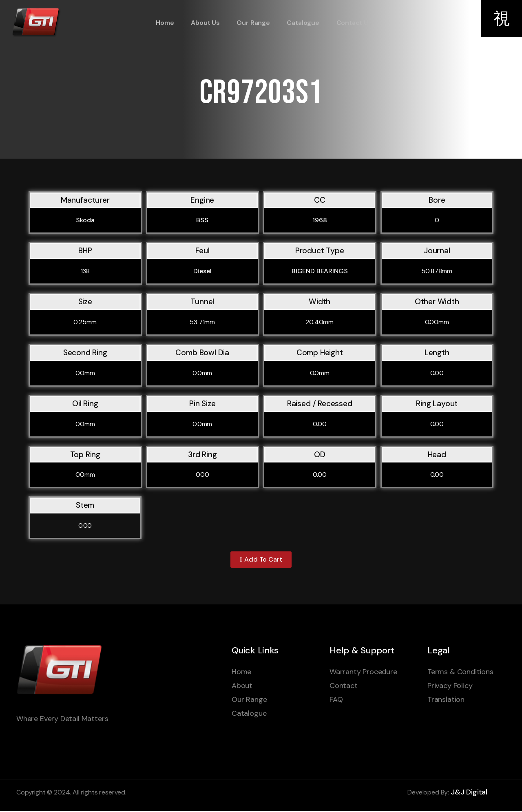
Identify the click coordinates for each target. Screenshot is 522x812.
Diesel (202, 271)
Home (164, 23)
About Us (203, 23)
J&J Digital (469, 793)
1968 (320, 220)
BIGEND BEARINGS (320, 271)
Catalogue (300, 23)
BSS (202, 220)
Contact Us (350, 23)
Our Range (250, 23)
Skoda (85, 220)
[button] (261, 560)
